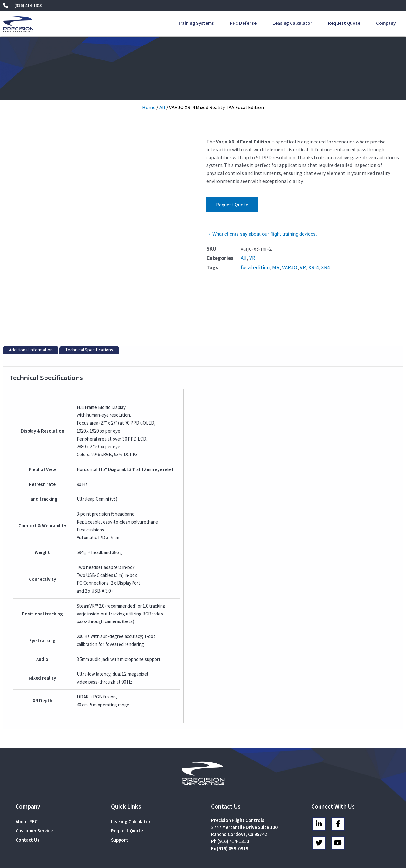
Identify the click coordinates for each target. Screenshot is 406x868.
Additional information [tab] (31, 285)
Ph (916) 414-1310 (230, 776)
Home (149, 107)
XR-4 (313, 267)
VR (252, 258)
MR (276, 267)
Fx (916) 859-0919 (230, 783)
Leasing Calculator (292, 23)
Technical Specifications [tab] (89, 285)
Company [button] (386, 23)
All (162, 107)
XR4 (325, 267)
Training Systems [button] (196, 23)
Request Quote (344, 23)
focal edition (255, 267)
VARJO (290, 267)
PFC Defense (243, 23)
